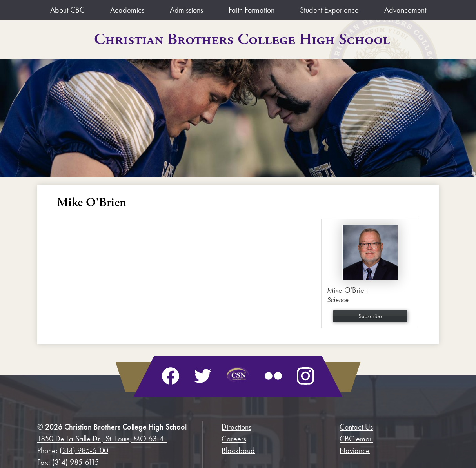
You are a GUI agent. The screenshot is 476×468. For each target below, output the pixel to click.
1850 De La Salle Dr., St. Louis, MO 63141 (102, 439)
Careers (234, 439)
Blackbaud (238, 450)
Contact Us (356, 427)
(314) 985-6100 (84, 450)
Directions (236, 427)
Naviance (355, 450)
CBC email (356, 439)
